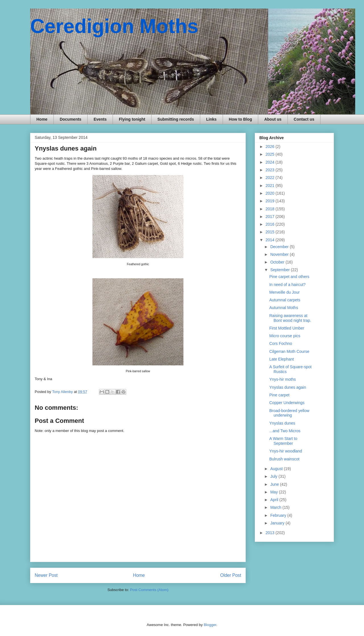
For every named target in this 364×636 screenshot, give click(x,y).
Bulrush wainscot (284, 459)
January (278, 523)
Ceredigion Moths (114, 26)
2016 (271, 224)
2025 (271, 154)
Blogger (210, 625)
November (280, 254)
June (275, 484)
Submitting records (176, 119)
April (275, 500)
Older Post (231, 575)
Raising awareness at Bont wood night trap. (290, 318)
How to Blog (241, 119)
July (274, 476)
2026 (271, 147)
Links (211, 119)
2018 (271, 209)
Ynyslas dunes (282, 423)
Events (100, 119)
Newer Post (46, 575)
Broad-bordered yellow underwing (289, 413)
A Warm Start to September (283, 441)
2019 (271, 201)
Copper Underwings (287, 403)
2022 (271, 178)
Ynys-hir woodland (286, 451)
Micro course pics (285, 336)
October (278, 262)
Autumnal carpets (285, 300)
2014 (271, 240)
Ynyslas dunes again (288, 387)
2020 (271, 193)
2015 (271, 232)
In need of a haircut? (288, 285)
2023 (271, 170)
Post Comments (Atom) (149, 590)
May (274, 492)
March (276, 507)
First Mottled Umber (287, 328)
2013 (271, 533)
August (277, 469)
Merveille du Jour (285, 292)
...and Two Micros (285, 431)
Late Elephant (282, 359)
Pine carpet (279, 395)
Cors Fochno (281, 343)
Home (42, 119)
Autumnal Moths (284, 308)
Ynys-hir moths (283, 379)
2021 (271, 186)
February (279, 515)
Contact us (304, 119)
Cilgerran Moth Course (289, 351)
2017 (271, 217)
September (280, 270)
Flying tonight (132, 119)
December (280, 247)
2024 (271, 162)
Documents (71, 119)
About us (273, 119)
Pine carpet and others (289, 277)
